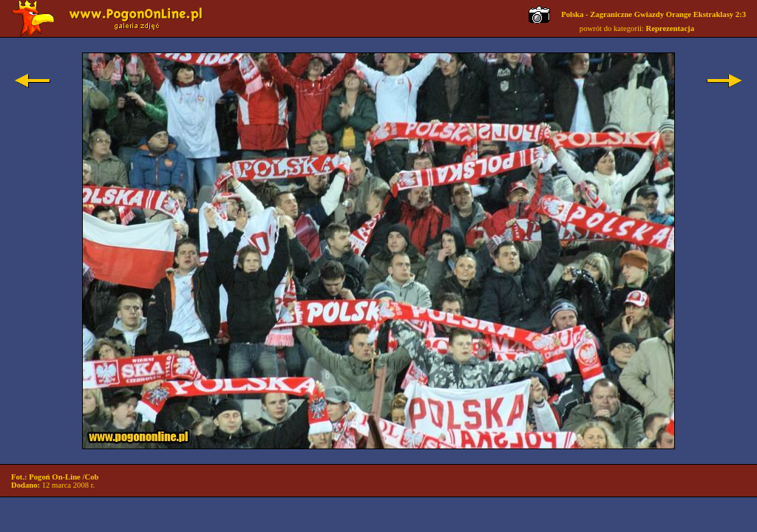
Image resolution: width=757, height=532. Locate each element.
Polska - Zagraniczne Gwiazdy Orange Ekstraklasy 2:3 (654, 14)
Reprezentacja (671, 28)
